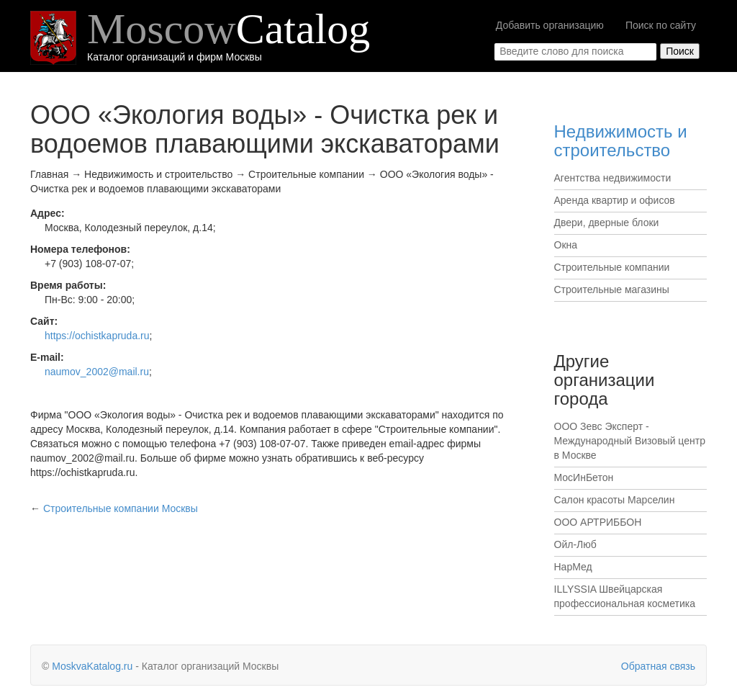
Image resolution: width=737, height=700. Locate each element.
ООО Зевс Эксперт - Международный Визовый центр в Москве (630, 441)
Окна (566, 245)
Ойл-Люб (575, 544)
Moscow (229, 29)
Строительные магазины (612, 290)
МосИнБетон (584, 477)
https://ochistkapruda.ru (97, 336)
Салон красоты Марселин (615, 500)
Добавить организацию (550, 25)
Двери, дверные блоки (607, 223)
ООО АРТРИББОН (598, 522)
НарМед (573, 567)
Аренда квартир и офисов (615, 200)
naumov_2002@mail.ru (97, 372)
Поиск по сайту (661, 25)
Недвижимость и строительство (621, 141)
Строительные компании (612, 267)
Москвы (121, 508)
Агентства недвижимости (613, 178)
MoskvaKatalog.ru (92, 666)
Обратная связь (658, 666)
